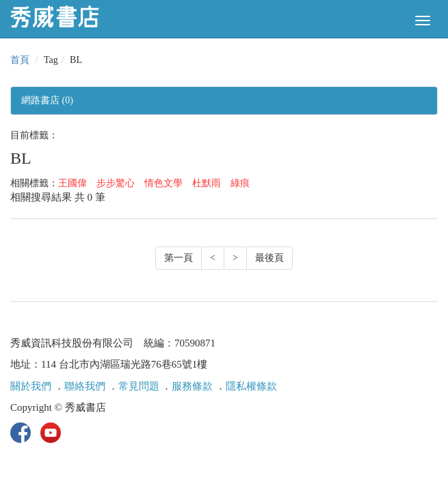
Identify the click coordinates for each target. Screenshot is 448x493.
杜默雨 (207, 183)
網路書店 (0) (47, 100)
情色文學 (163, 183)
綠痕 (240, 183)
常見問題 (139, 386)
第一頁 (179, 258)
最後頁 (269, 258)
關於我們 (31, 386)
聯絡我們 (85, 386)
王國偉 (73, 183)
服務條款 (192, 386)
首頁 (20, 60)
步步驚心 (116, 183)
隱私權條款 (251, 386)
